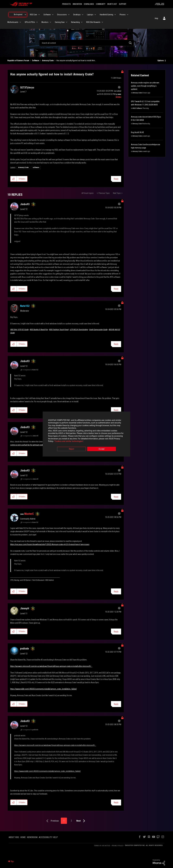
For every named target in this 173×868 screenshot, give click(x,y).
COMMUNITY (101, 4)
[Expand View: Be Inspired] (25, 15)
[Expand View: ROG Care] (39, 15)
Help (156, 18)
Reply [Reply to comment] (116, 289)
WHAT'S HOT (112, 4)
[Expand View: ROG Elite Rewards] (102, 22)
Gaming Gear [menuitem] (60, 22)
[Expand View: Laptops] (95, 15)
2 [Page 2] (71, 821)
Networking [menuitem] (75, 22)
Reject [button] (72, 449)
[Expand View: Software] (53, 15)
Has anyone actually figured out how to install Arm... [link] (76, 61)
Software (36, 61)
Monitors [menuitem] (45, 22)
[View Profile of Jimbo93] (25, 204)
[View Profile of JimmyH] (25, 608)
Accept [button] (102, 449)
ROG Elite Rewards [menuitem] (93, 22)
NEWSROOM (32, 837)
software (36, 167)
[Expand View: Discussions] (69, 15)
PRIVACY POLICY (118, 846)
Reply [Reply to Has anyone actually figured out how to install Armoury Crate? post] (116, 179)
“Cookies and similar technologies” (69, 441)
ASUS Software (137, 108)
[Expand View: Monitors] (50, 22)
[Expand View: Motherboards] (20, 22)
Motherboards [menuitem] (13, 22)
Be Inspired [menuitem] (18, 14)
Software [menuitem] (47, 15)
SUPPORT (123, 4)
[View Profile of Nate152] (25, 306)
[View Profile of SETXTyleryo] (27, 88)
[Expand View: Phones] (128, 15)
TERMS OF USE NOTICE (102, 846)
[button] (14, 179)
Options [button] (161, 61)
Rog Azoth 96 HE (137, 132)
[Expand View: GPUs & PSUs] (37, 22)
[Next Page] (81, 821)
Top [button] (12, 861)
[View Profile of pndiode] (25, 649)
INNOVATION (77, 4)
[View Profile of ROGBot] (118, 97)
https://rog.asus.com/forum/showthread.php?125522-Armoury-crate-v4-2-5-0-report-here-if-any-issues (50, 544)
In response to (30, 370)
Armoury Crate (48, 61)
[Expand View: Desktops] (83, 15)
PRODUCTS (66, 4)
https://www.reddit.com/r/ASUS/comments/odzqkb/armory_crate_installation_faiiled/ (44, 689)
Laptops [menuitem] (90, 15)
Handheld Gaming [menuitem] (106, 15)
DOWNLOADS (89, 4)
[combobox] (86, 43)
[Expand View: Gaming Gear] (67, 22)
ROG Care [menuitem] (33, 15)
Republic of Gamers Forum (18, 61)
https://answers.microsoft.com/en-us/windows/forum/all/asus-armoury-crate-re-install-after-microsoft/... (51, 666)
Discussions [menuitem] (62, 15)
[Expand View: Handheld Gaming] (115, 15)
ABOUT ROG (14, 837)
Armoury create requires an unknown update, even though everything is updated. (145, 86)
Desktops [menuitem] (77, 15)
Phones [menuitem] (123, 15)
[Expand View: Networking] (82, 22)
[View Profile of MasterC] (29, 514)
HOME (23, 837)
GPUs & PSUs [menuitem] (30, 22)
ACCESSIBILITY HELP (48, 837)
